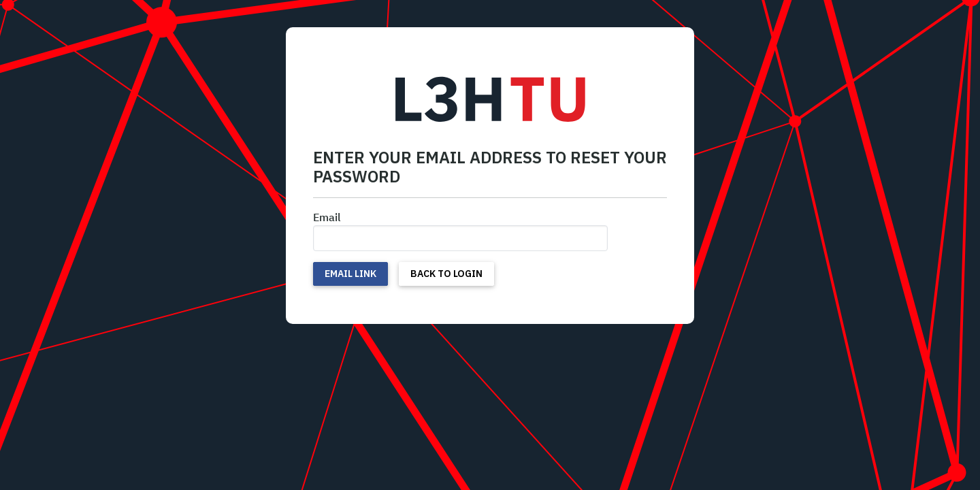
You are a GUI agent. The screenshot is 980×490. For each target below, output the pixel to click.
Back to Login (446, 274)
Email (327, 217)
